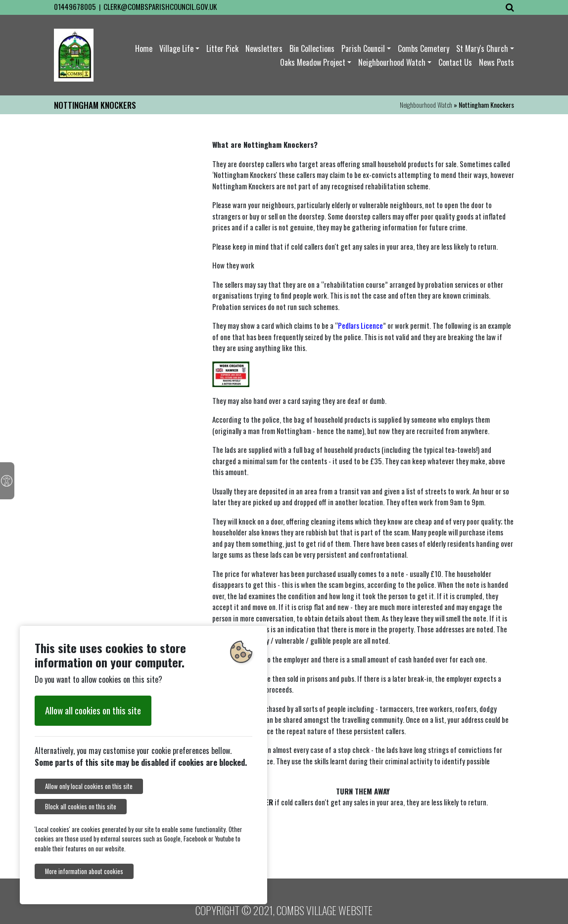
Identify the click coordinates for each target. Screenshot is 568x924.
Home (144, 48)
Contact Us (455, 62)
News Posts (497, 62)
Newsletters (264, 48)
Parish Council (363, 48)
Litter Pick (222, 48)
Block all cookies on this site (81, 807)
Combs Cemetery (424, 48)
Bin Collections (312, 48)
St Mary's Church (482, 48)
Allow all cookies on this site (93, 710)
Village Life (176, 48)
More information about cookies (84, 871)
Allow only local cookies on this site (89, 786)
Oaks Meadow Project (313, 62)
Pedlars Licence (360, 325)
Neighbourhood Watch (392, 62)
